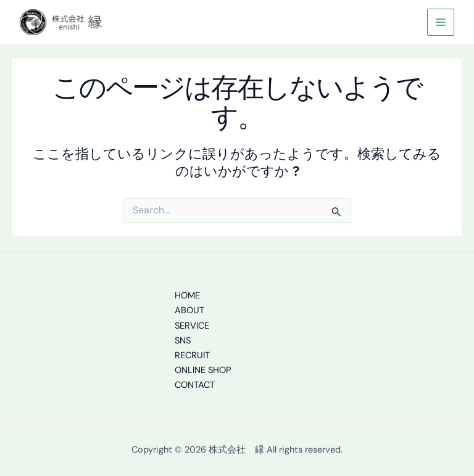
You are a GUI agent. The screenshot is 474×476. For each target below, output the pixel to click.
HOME (187, 296)
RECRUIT (192, 355)
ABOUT (189, 310)
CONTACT (195, 385)
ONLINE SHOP (203, 370)
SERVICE (192, 326)
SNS (183, 341)
